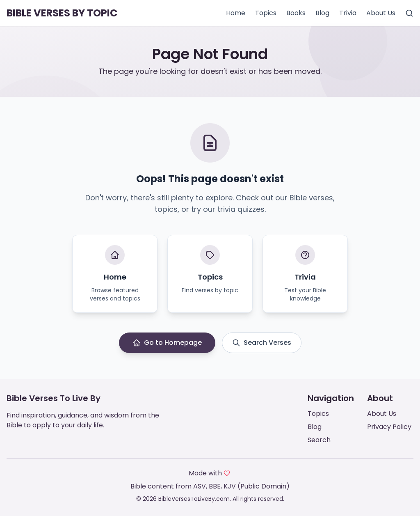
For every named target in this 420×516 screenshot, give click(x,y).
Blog (322, 13)
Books (296, 13)
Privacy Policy (389, 427)
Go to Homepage (167, 343)
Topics (266, 13)
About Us (381, 13)
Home (236, 13)
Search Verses (262, 343)
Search (319, 440)
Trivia (348, 13)
